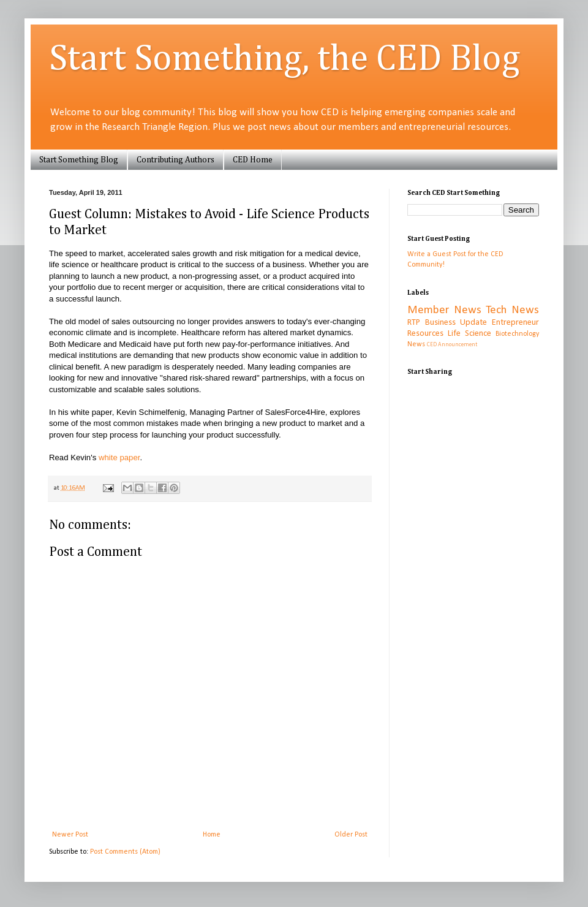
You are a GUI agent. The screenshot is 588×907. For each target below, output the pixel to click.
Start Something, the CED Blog (285, 59)
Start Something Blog (79, 160)
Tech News (512, 310)
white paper (119, 457)
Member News (444, 310)
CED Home (253, 160)
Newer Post (70, 835)
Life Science (469, 334)
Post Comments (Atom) (125, 852)
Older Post (351, 835)
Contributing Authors (175, 160)
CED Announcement (452, 345)
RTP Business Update (447, 323)
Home (212, 835)
